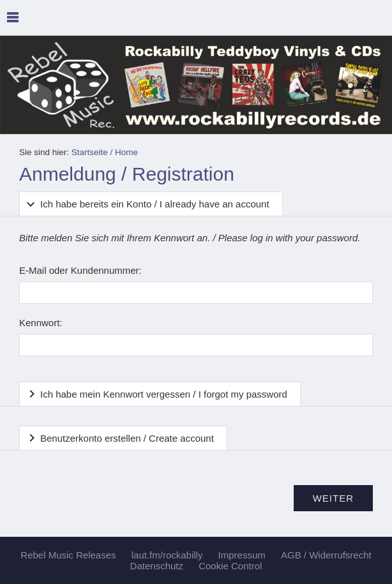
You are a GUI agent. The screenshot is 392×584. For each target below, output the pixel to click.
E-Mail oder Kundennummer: (80, 270)
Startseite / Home (105, 152)
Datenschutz (157, 566)
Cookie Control (230, 566)
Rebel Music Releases (68, 555)
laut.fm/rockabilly (167, 555)
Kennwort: (41, 323)
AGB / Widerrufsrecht (326, 555)
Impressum (242, 555)
